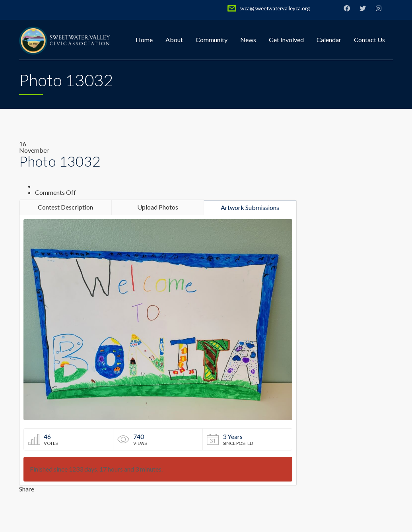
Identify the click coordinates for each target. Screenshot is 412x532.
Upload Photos (158, 207)
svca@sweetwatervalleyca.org (275, 8)
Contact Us (369, 40)
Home (144, 40)
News (248, 40)
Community (212, 40)
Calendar (329, 40)
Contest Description (65, 207)
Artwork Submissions (250, 207)
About (174, 40)
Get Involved (286, 40)
